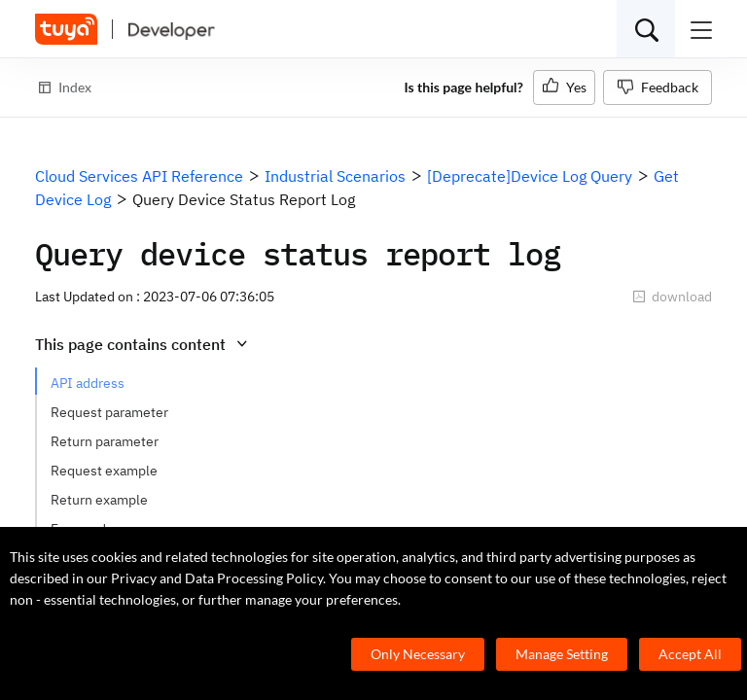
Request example (104, 471)
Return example (99, 500)
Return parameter (105, 441)
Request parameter (109, 412)
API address (88, 383)
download (672, 297)
